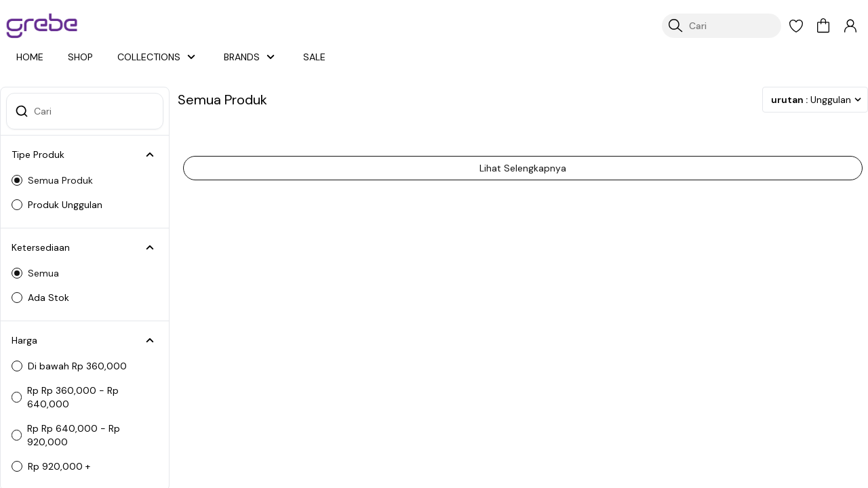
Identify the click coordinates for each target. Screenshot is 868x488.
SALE (317, 57)
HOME (31, 57)
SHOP (82, 57)
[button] (796, 26)
